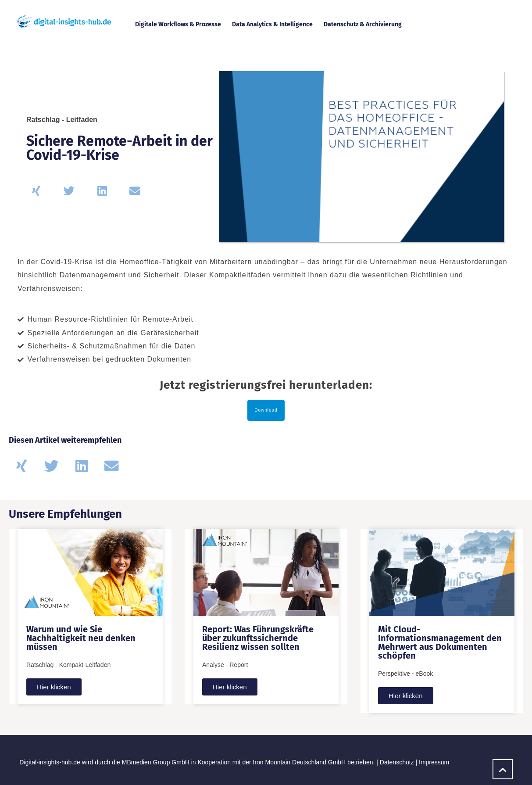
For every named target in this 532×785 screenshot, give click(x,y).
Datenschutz (397, 762)
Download (266, 410)
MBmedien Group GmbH (156, 762)
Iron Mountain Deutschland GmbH (300, 762)
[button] (36, 190)
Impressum (434, 762)
